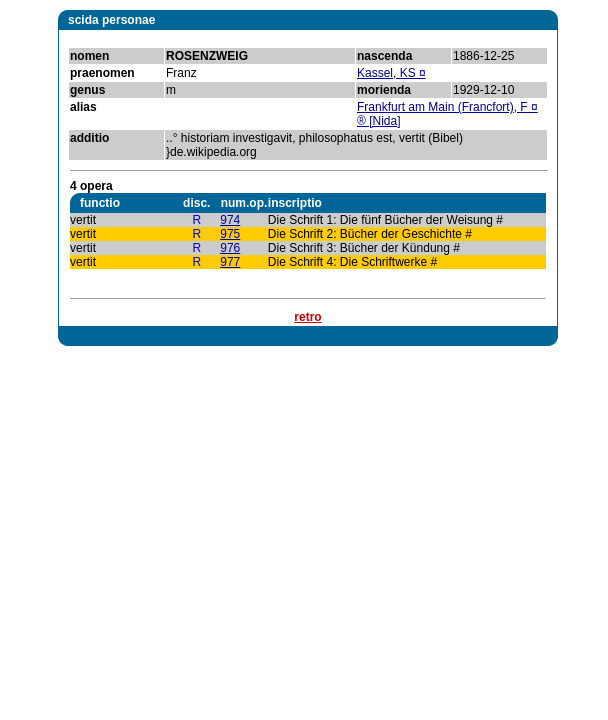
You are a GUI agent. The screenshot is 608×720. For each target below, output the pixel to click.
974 (230, 220)
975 (230, 234)
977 (230, 262)
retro (307, 317)
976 (230, 248)
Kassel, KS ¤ (391, 73)
